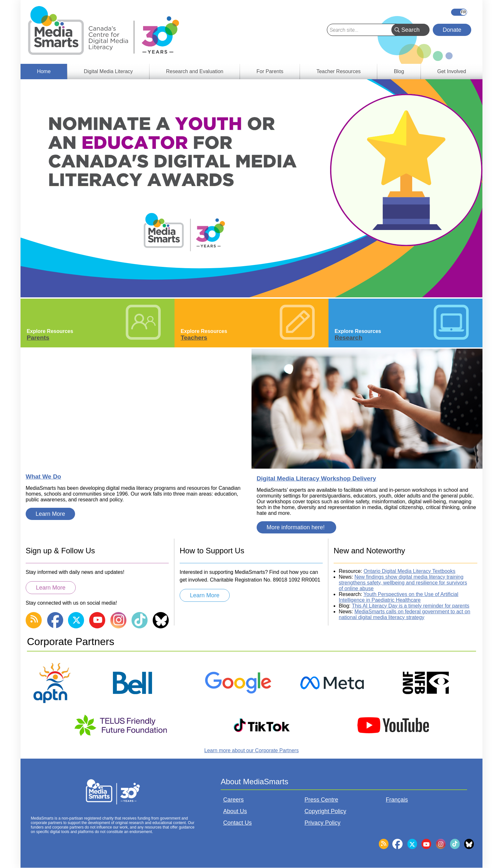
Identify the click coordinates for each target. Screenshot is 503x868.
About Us (235, 811)
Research (348, 338)
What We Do (43, 477)
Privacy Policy (322, 823)
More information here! (296, 527)
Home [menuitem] (44, 71)
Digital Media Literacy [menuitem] (108, 71)
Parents (38, 338)
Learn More (50, 514)
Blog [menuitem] (399, 71)
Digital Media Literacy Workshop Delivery (316, 478)
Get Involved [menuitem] (452, 71)
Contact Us (238, 823)
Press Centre (321, 800)
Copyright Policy (325, 811)
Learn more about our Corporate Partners (251, 750)
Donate (452, 30)
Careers (234, 800)
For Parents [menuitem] (270, 71)
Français (459, 12)
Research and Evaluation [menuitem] (195, 71)
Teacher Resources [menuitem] (338, 71)
